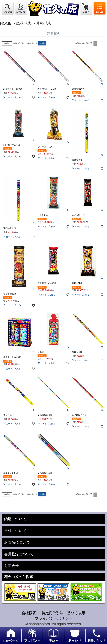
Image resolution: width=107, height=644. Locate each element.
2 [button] (99, 43)
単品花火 (24, 23)
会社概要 (29, 613)
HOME (6, 23)
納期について (15, 519)
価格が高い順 (32, 43)
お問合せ (12, 566)
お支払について (17, 542)
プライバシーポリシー (54, 618)
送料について (15, 531)
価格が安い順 (19, 43)
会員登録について (19, 554)
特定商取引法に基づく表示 (64, 613)
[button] (103, 43)
